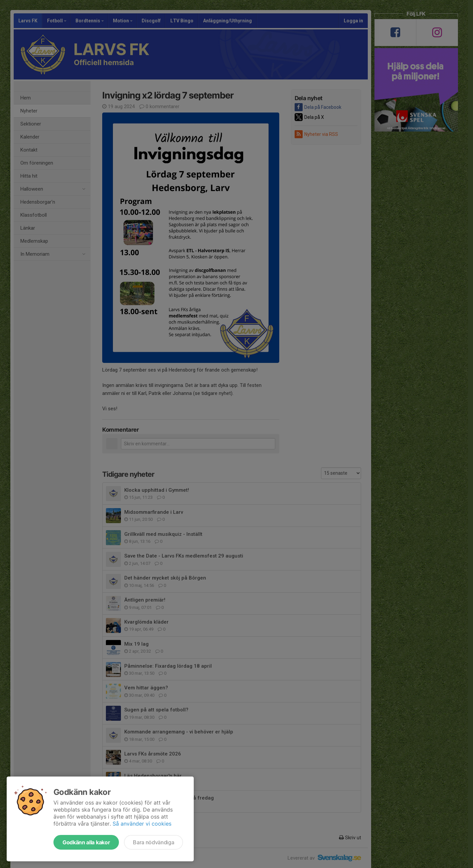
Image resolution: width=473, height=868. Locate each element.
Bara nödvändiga (153, 842)
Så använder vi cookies (142, 824)
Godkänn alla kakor (86, 842)
